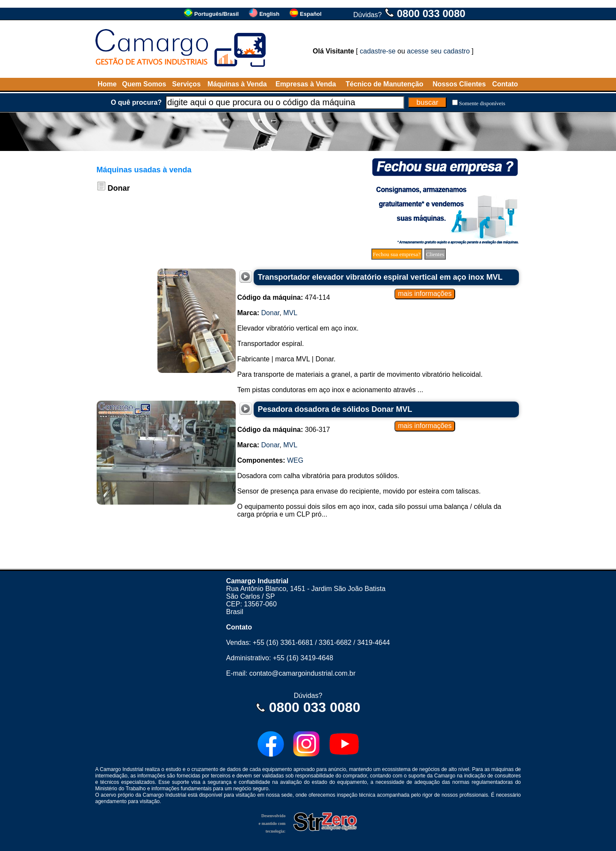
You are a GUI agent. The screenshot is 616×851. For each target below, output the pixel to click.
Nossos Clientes (459, 84)
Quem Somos (144, 84)
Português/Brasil (216, 14)
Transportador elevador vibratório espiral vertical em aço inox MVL (380, 277)
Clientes (435, 254)
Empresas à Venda (306, 84)
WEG (295, 460)
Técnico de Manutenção (384, 84)
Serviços (186, 84)
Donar (271, 313)
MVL (290, 313)
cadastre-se (378, 51)
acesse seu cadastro (438, 51)
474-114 (284, 297)
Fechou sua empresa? (397, 254)
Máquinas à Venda (237, 84)
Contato (505, 84)
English (269, 14)
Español (311, 14)
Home (107, 84)
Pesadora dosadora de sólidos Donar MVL (335, 409)
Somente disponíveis (482, 103)
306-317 (284, 430)
